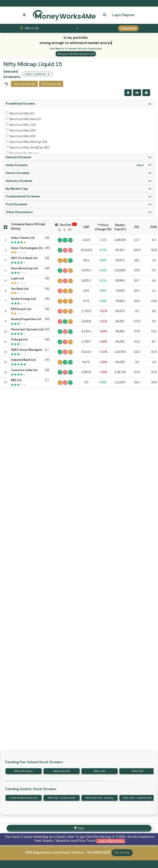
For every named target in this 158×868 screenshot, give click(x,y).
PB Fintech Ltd (21, 309)
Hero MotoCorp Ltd (24, 268)
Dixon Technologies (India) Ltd (32, 248)
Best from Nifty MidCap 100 (29, 142)
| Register (128, 15)
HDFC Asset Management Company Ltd (39, 350)
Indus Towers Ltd (23, 238)
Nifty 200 (137, 771)
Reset (140, 165)
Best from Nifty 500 (23, 136)
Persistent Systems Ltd (27, 329)
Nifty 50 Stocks (24, 771)
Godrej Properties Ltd (26, 319)
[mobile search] (105, 15)
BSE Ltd (16, 380)
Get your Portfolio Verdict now (76, 54)
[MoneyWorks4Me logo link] (64, 15)
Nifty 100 (100, 771)
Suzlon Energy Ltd (23, 299)
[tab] (79, 104)
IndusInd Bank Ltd (23, 360)
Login (116, 15)
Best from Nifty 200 (23, 131)
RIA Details (122, 853)
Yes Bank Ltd (20, 289)
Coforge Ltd (19, 339)
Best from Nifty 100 (23, 125)
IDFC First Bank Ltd (24, 258)
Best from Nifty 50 (22, 113)
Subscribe (128, 28)
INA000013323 (99, 852)
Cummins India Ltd (24, 370)
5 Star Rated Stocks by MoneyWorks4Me (23, 798)
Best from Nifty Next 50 (25, 119)
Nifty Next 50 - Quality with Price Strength (100, 798)
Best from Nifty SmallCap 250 (30, 148)
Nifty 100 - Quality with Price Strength (137, 798)
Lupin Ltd (17, 278)
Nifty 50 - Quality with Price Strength (62, 798)
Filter (79, 828)
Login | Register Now (111, 841)
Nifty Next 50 (62, 771)
